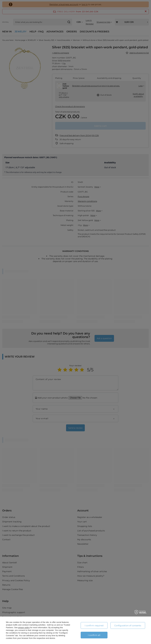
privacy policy (24, 628)
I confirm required (94, 626)
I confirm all (94, 635)
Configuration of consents (128, 626)
